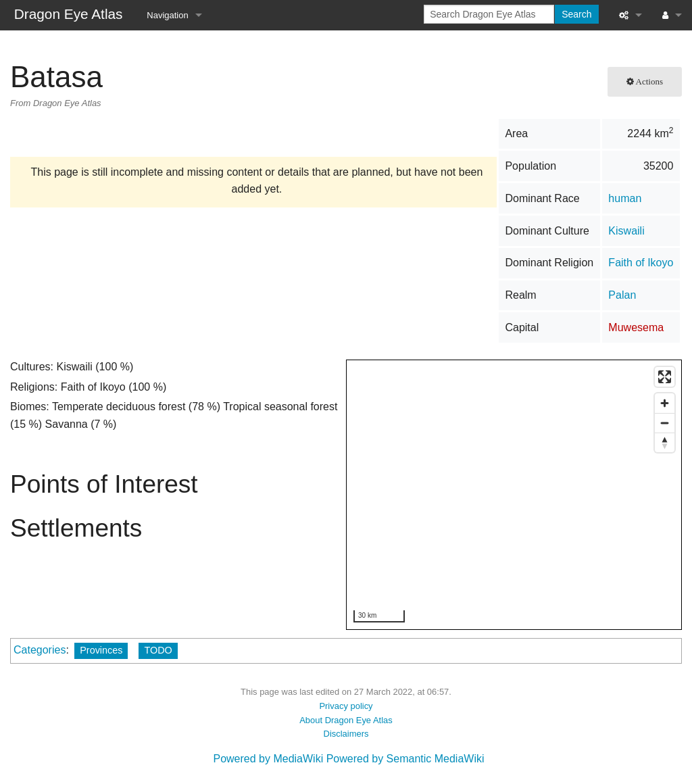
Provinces (101, 650)
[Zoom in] (665, 403)
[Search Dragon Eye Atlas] (489, 14)
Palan (622, 295)
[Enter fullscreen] (665, 377)
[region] (515, 495)
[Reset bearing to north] (665, 442)
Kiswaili (626, 231)
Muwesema (636, 327)
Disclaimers (346, 734)
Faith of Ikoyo (641, 263)
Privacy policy (346, 706)
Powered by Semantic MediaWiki (405, 759)
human (625, 198)
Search (576, 14)
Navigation (167, 15)
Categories (40, 650)
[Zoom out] (665, 423)
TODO (158, 650)
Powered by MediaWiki (268, 759)
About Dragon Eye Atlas (346, 720)
